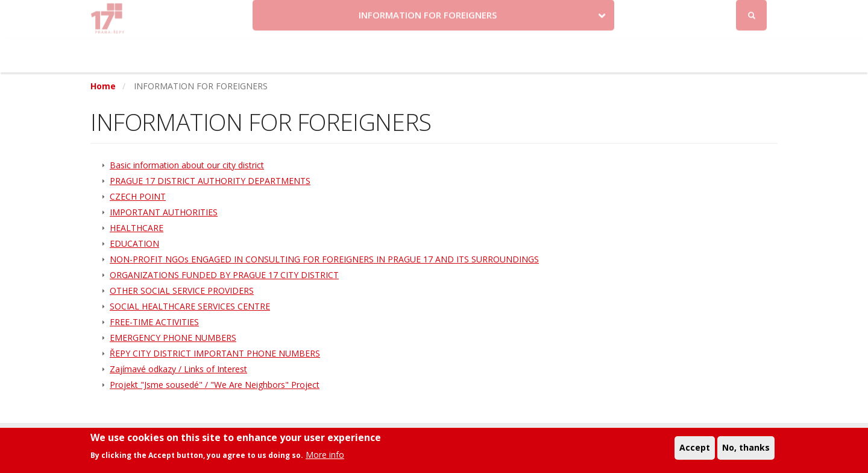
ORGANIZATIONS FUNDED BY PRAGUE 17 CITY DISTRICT (224, 275)
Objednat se (555, 14)
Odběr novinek (623, 14)
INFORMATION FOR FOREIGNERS (428, 50)
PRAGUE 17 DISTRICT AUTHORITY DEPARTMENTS (210, 181)
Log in (762, 14)
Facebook (704, 14)
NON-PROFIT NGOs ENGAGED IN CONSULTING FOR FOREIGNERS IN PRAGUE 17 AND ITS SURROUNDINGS (324, 259)
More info (325, 455)
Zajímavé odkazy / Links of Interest (178, 369)
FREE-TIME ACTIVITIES (154, 322)
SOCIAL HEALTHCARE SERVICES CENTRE (190, 306)
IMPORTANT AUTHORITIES (164, 212)
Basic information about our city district (187, 165)
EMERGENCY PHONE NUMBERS (173, 338)
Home (103, 86)
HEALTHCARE (137, 228)
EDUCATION (134, 243)
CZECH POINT (138, 196)
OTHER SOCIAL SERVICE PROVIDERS (182, 290)
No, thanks (746, 448)
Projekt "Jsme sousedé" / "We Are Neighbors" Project (215, 385)
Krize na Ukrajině (423, 14)
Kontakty (498, 14)
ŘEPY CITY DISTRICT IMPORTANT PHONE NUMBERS (215, 353)
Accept (695, 448)
